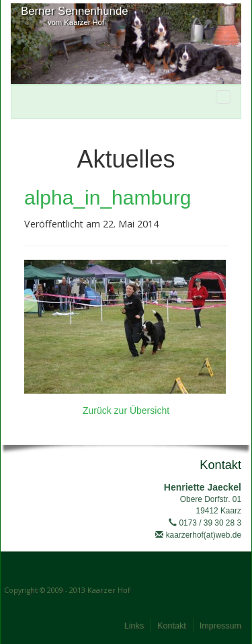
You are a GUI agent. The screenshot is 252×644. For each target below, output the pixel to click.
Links (134, 626)
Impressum (220, 626)
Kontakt (172, 626)
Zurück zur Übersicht (126, 410)
